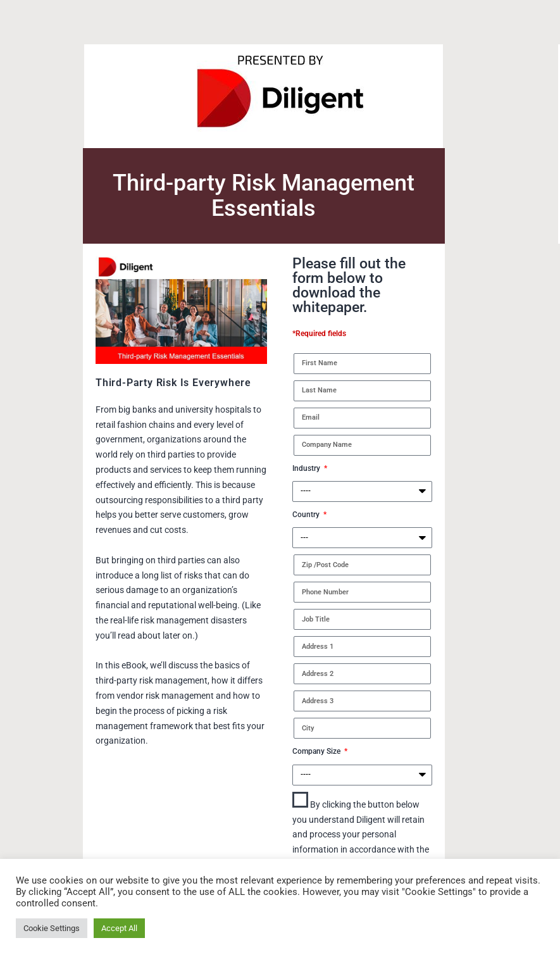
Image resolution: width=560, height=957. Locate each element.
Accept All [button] (119, 928)
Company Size (317, 751)
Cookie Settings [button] (52, 928)
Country (307, 515)
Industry (307, 468)
